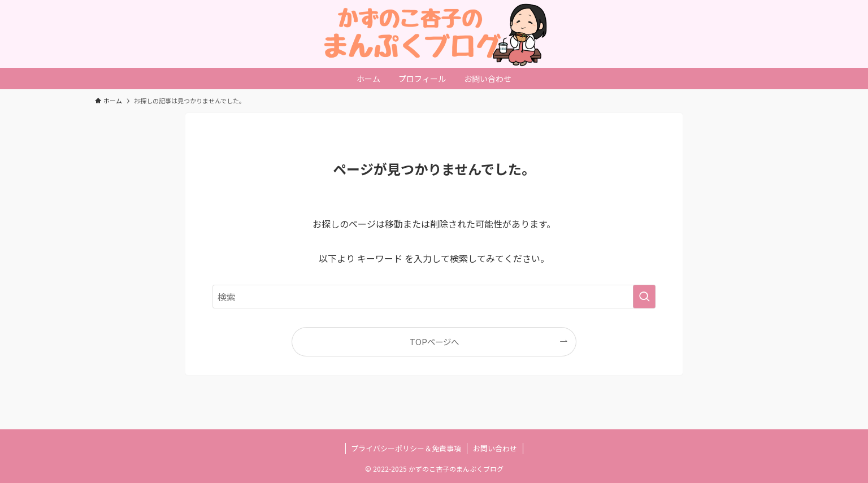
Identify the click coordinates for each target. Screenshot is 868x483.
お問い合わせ (495, 448)
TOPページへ (434, 341)
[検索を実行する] (644, 297)
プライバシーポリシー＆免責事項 (406, 448)
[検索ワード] (434, 297)
